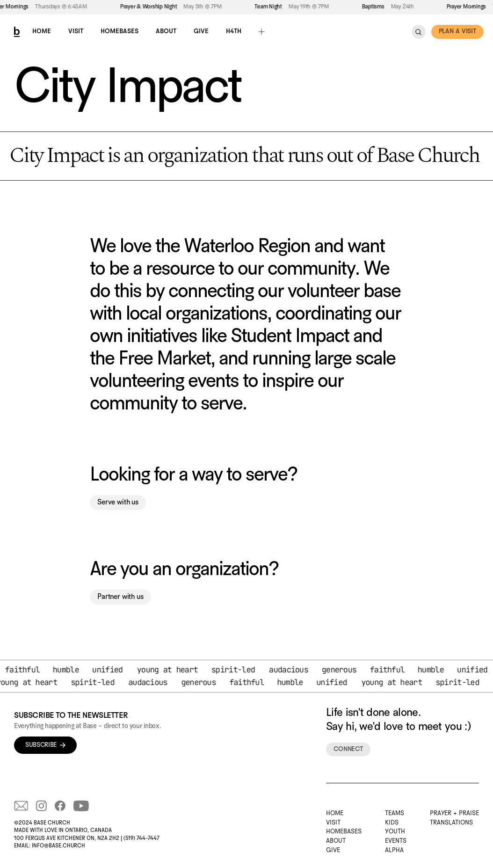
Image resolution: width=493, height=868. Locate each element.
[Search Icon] (418, 32)
